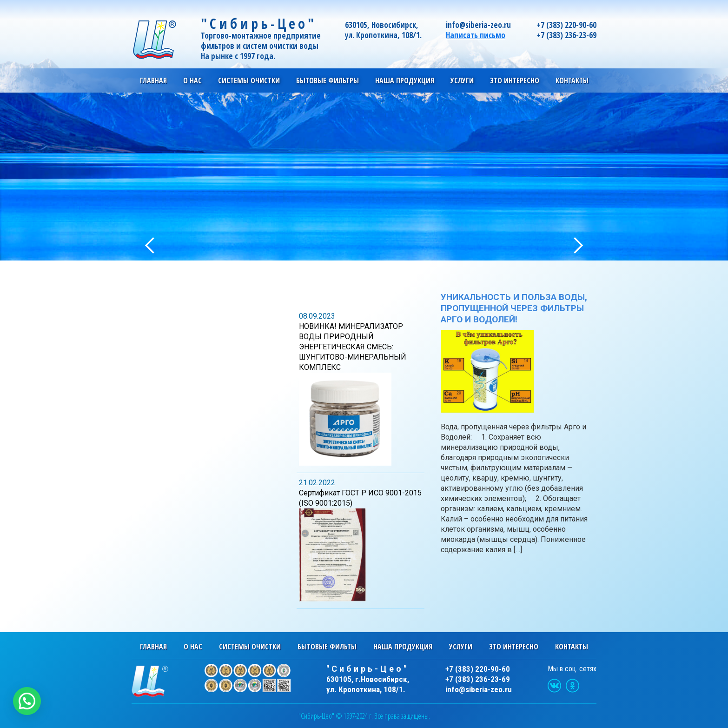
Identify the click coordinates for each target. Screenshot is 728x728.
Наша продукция (403, 647)
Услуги (461, 647)
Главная (153, 80)
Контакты (572, 80)
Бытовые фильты (327, 647)
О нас (193, 647)
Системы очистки (250, 647)
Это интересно (514, 647)
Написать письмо (476, 35)
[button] (27, 701)
